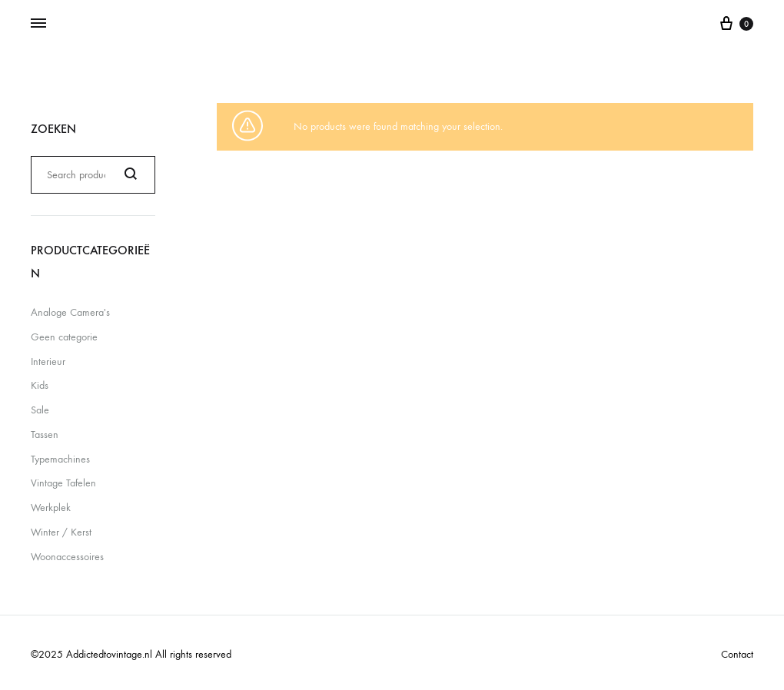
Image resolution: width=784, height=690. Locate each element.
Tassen (45, 435)
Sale (40, 410)
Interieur (48, 362)
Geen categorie (64, 337)
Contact (737, 654)
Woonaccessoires (67, 557)
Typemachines (60, 459)
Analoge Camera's (70, 312)
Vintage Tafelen (63, 483)
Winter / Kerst (61, 532)
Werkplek (51, 508)
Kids (40, 385)
